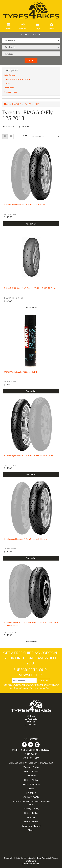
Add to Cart (31, 224)
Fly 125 (28, 104)
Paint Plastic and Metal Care (17, 79)
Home (7, 104)
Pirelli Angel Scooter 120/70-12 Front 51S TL (26, 205)
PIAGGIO (17, 104)
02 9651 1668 (31, 719)
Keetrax (36, 864)
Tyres (7, 83)
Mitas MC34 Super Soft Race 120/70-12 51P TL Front (30, 288)
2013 (37, 104)
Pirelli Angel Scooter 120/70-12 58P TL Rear (26, 539)
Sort (25, 135)
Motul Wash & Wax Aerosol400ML (21, 372)
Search (31, 61)
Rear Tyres (9, 88)
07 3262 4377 (31, 725)
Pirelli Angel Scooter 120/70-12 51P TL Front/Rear (29, 455)
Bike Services (10, 75)
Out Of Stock (31, 307)
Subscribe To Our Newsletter (30, 672)
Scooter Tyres (11, 92)
